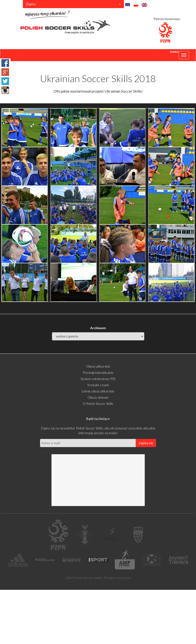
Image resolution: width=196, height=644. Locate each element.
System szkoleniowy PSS (98, 379)
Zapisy (73, 4)
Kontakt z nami (98, 385)
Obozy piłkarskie (98, 366)
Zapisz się (146, 443)
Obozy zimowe (98, 397)
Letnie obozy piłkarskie (98, 391)
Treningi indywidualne (98, 372)
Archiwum (98, 328)
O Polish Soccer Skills (98, 404)
